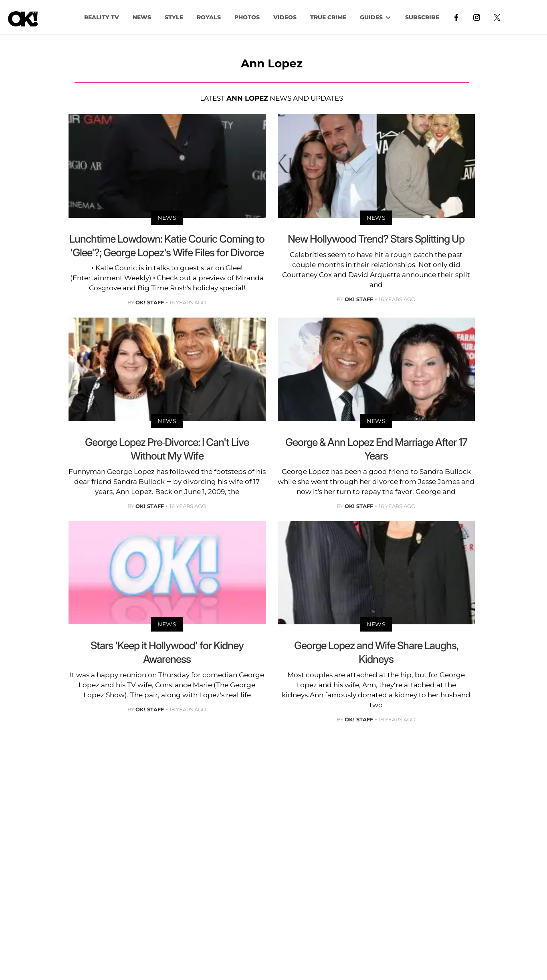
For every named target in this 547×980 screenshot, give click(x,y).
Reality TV (102, 17)
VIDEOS (285, 17)
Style (174, 17)
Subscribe (422, 17)
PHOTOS (247, 17)
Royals (209, 17)
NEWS (142, 17)
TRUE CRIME (328, 17)
